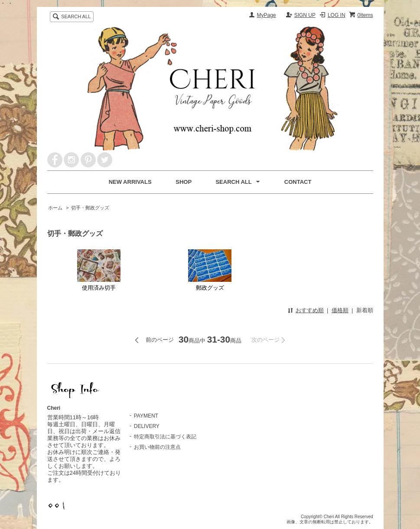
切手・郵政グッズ (90, 208)
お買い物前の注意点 (157, 447)
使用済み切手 (99, 270)
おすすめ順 (310, 310)
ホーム (55, 208)
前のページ (160, 340)
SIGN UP (305, 15)
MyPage (267, 15)
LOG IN (337, 15)
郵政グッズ (210, 270)
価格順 (340, 310)
